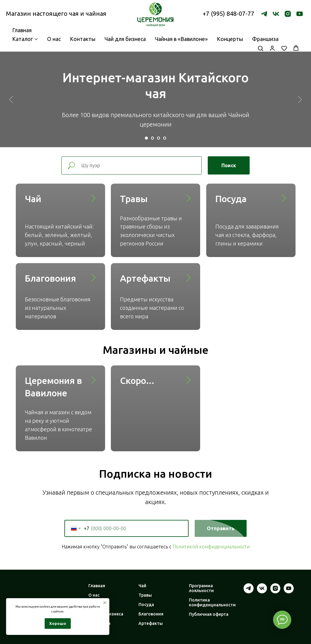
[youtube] (300, 14)
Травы (134, 199)
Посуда (231, 199)
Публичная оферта (209, 614)
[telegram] (264, 14)
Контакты (83, 39)
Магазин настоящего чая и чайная (56, 14)
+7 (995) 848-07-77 (228, 14)
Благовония (50, 278)
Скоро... (137, 381)
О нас (54, 39)
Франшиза (265, 39)
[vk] (276, 14)
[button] (260, 48)
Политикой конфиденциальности (211, 547)
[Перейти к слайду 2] (152, 138)
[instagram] (288, 14)
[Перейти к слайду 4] (165, 138)
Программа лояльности (201, 588)
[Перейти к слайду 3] (159, 138)
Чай (33, 199)
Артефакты (145, 278)
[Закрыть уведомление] (105, 603)
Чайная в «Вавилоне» (181, 39)
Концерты (230, 39)
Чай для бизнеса (125, 39)
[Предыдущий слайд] (11, 99)
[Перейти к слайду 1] (146, 138)
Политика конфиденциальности (212, 602)
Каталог (22, 39)
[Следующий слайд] (300, 99)
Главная (97, 586)
